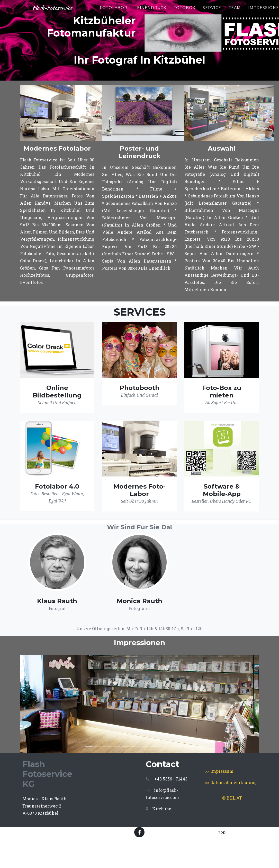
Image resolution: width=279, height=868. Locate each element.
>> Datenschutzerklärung (231, 782)
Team (246, 8)
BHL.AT (234, 798)
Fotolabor (125, 8)
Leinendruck (162, 8)
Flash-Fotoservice (58, 8)
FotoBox (196, 8)
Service (223, 8)
